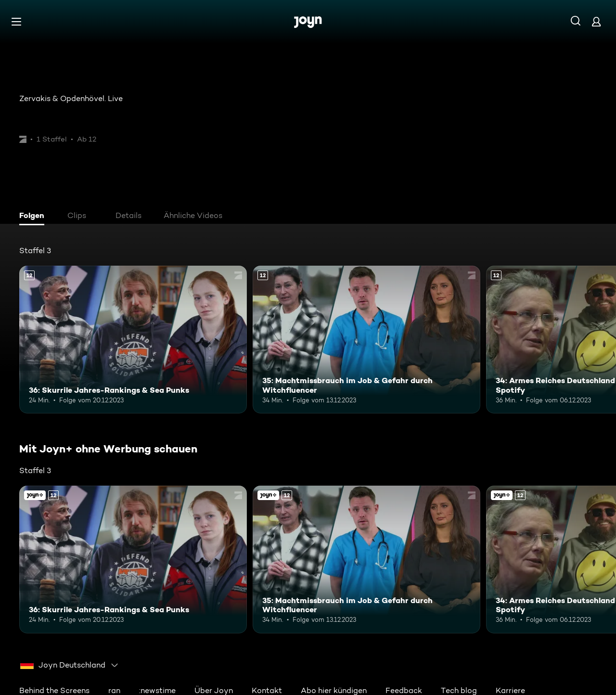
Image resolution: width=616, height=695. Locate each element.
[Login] (596, 21)
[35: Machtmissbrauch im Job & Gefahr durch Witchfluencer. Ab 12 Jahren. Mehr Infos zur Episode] (366, 340)
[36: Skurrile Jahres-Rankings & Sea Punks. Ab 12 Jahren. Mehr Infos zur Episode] (133, 340)
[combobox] (70, 665)
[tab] (34, 217)
